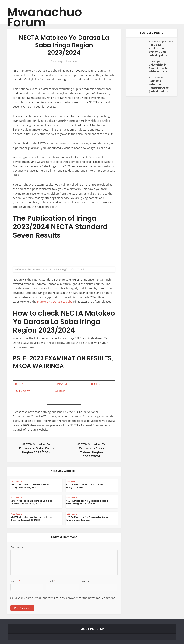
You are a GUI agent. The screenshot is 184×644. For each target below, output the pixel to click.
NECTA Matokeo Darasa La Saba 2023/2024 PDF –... (85, 486)
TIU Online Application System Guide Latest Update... (159, 50)
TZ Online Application (161, 42)
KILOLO (95, 384)
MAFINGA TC (22, 391)
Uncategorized (157, 61)
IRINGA (19, 384)
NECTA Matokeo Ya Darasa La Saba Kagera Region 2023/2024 (31, 502)
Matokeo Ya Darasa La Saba (55, 302)
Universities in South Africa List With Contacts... (159, 68)
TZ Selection (156, 77)
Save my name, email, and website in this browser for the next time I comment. (65, 598)
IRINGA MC (62, 384)
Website (87, 581)
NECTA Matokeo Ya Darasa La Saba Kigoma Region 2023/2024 (31, 519)
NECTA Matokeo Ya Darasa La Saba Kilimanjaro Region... (87, 519)
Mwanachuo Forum (44, 17)
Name (15, 581)
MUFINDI (60, 391)
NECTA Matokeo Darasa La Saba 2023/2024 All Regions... (30, 486)
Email (51, 581)
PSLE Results (16, 481)
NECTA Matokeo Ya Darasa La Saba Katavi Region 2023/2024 (87, 502)
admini (73, 61)
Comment (17, 547)
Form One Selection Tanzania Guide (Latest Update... (160, 86)
